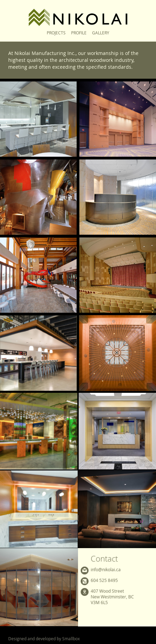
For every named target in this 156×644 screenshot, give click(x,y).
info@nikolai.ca (106, 569)
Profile (79, 33)
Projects (56, 33)
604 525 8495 (104, 580)
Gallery (101, 33)
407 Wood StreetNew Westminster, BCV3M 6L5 (112, 597)
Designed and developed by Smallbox (44, 639)
